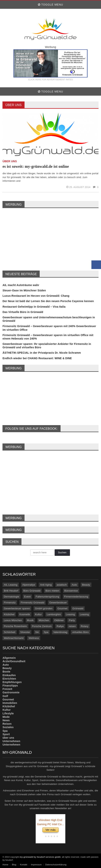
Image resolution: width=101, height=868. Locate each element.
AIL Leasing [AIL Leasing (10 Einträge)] (11, 585)
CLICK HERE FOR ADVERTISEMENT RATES (50, 80)
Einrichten (9, 679)
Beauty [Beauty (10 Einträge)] (86, 585)
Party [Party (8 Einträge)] (72, 620)
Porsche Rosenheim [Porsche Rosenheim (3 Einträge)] (15, 626)
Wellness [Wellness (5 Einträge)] (34, 638)
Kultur (7, 710)
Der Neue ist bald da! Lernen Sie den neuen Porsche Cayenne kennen (48, 301)
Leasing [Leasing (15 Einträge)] (70, 614)
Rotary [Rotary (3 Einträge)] (85, 626)
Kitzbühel (9, 706)
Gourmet (8, 699)
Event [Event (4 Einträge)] (27, 597)
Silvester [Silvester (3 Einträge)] (25, 632)
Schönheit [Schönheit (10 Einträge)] (10, 632)
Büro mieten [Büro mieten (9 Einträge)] (52, 591)
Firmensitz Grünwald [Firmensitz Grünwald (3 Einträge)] (32, 603)
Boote (6, 672)
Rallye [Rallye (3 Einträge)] (60, 626)
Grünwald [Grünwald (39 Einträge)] (78, 608)
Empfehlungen (12, 682)
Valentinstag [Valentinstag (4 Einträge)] (60, 632)
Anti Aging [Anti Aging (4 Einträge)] (46, 585)
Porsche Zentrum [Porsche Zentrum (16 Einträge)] (42, 626)
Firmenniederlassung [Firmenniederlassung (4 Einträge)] (76, 597)
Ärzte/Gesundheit (14, 661)
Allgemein (9, 658)
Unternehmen (11, 741)
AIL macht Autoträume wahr (21, 285)
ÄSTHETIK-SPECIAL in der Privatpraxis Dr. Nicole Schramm (42, 353)
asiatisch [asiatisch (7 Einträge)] (62, 585)
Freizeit (7, 689)
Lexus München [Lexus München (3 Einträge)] (13, 620)
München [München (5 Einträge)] (44, 620)
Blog (14, 865)
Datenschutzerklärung (56, 865)
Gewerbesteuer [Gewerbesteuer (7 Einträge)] (58, 603)
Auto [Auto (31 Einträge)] (74, 585)
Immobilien (10, 703)
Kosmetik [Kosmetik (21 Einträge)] (25, 614)
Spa (5, 731)
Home (5, 865)
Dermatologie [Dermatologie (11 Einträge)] (11, 597)
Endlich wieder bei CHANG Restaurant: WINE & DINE (37, 358)
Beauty (7, 668)
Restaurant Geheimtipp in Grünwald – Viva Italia (34, 307)
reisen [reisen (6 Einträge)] (72, 626)
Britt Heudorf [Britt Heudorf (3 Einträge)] (11, 591)
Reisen (7, 724)
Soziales (8, 727)
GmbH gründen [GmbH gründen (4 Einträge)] (44, 608)
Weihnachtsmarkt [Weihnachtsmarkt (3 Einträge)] (14, 638)
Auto (6, 665)
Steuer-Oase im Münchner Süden (24, 290)
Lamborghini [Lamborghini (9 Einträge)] (54, 614)
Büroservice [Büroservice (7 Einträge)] (71, 591)
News (6, 720)
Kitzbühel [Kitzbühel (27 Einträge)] (9, 614)
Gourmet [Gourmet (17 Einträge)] (62, 608)
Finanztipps (10, 686)
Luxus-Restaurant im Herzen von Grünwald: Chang (36, 296)
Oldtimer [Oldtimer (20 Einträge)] (59, 620)
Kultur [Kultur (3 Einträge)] (38, 614)
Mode (6, 717)
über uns (8, 738)
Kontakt (24, 865)
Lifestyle (8, 713)
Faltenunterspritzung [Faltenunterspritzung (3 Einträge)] (47, 597)
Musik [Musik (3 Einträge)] (30, 620)
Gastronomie (11, 692)
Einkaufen (9, 675)
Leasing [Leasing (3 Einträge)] (84, 614)
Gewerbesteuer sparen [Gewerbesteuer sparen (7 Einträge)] (17, 608)
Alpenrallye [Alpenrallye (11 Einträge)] (29, 585)
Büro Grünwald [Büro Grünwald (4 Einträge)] (32, 591)
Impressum (36, 865)
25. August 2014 (79, 187)
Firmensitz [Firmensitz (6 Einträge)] (10, 603)
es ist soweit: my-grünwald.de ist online (36, 166)
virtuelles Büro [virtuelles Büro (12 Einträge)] (80, 632)
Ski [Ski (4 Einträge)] (37, 632)
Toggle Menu (51, 5)
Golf (5, 696)
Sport (6, 734)
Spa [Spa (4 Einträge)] (46, 632)
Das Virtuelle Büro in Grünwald (23, 312)
